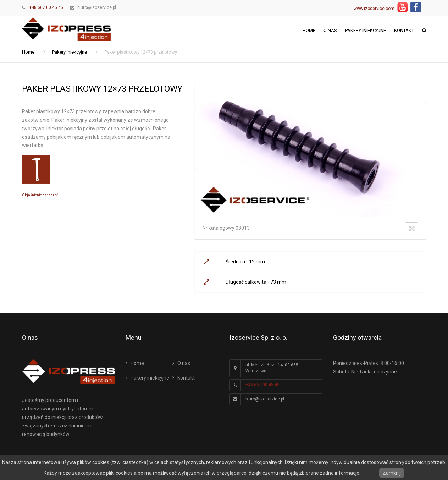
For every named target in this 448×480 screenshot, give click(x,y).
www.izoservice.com (374, 9)
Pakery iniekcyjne (366, 30)
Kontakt (404, 30)
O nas (330, 30)
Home (309, 30)
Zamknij (392, 473)
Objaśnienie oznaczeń (40, 195)
